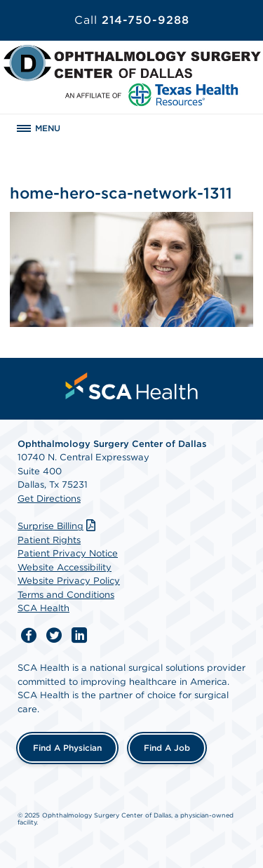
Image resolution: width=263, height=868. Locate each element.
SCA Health (43, 608)
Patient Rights (49, 540)
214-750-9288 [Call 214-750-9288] (132, 20)
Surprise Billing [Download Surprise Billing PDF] (58, 526)
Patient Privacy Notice (68, 553)
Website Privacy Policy (69, 581)
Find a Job (167, 748)
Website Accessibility (65, 567)
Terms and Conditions (66, 595)
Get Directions (49, 499)
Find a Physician (67, 748)
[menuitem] (132, 386)
